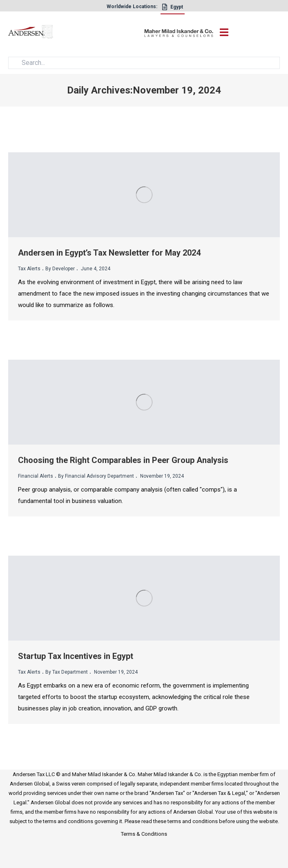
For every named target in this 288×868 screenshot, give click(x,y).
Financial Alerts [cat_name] (36, 476)
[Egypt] (173, 9)
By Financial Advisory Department (96, 476)
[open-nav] (222, 32)
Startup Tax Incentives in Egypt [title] (76, 656)
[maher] (179, 33)
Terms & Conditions (144, 834)
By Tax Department (67, 672)
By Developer (60, 269)
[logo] (76, 33)
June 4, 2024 (95, 269)
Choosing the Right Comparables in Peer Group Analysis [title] (123, 460)
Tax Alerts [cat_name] (29, 269)
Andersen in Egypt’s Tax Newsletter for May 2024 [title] (109, 253)
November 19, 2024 (161, 476)
